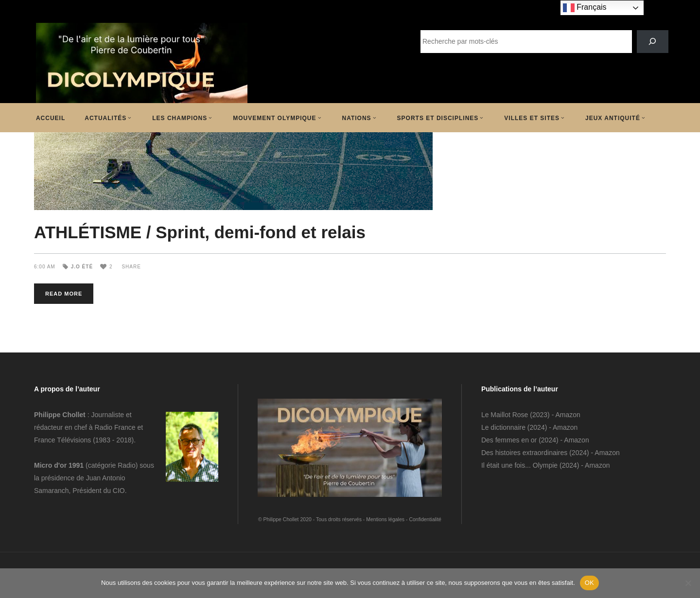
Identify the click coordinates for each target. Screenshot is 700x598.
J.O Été (82, 267)
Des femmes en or (509, 440)
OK (589, 583)
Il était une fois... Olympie (519, 465)
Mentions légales (385, 519)
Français (585, 8)
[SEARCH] (653, 42)
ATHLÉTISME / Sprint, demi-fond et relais (200, 232)
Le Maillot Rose (506, 415)
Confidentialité (425, 519)
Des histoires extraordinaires (524, 453)
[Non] (688, 583)
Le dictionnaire (503, 427)
